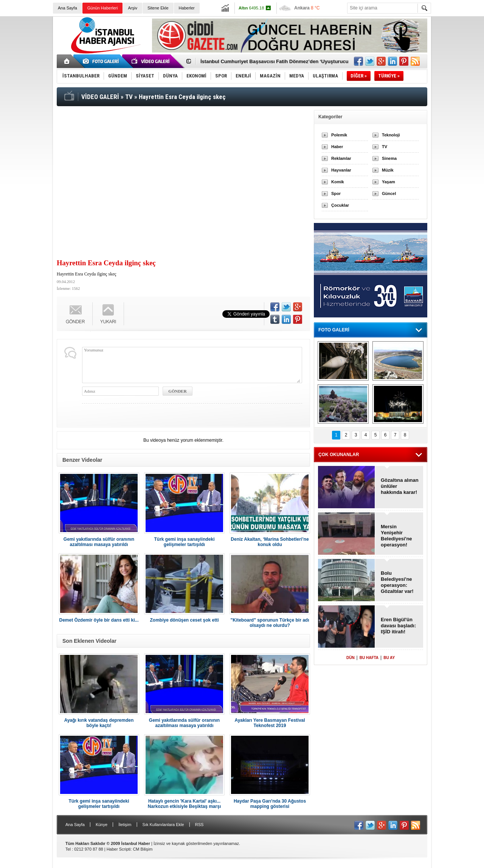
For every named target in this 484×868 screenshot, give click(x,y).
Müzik (388, 170)
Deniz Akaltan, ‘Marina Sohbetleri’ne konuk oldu (270, 542)
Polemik (339, 135)
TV (385, 147)
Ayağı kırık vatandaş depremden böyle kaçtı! (99, 723)
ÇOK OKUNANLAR (339, 455)
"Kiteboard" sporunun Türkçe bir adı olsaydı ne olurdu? (270, 623)
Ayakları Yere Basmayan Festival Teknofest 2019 (270, 723)
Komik (338, 182)
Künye (102, 825)
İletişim (125, 825)
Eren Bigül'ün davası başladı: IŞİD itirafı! (398, 626)
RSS (199, 825)
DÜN (351, 658)
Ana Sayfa (67, 8)
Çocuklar (340, 205)
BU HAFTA (369, 658)
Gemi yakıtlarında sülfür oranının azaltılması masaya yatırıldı (99, 542)
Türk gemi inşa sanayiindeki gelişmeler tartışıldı (184, 542)
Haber (337, 147)
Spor (336, 193)
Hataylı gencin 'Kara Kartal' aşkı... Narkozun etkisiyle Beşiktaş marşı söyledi (184, 804)
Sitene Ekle (158, 8)
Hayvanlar (341, 170)
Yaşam (389, 182)
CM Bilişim (143, 849)
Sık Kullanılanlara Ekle (163, 825)
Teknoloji (391, 135)
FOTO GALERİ (334, 330)
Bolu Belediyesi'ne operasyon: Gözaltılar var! (397, 582)
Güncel (389, 193)
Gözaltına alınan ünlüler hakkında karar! (400, 486)
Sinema (389, 158)
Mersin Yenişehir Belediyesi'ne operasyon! (396, 536)
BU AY (389, 658)
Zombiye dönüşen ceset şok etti (184, 620)
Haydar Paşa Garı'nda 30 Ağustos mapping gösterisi (270, 804)
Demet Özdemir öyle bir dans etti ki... (99, 620)
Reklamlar (341, 158)
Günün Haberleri (103, 8)
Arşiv (132, 8)
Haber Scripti (119, 849)
